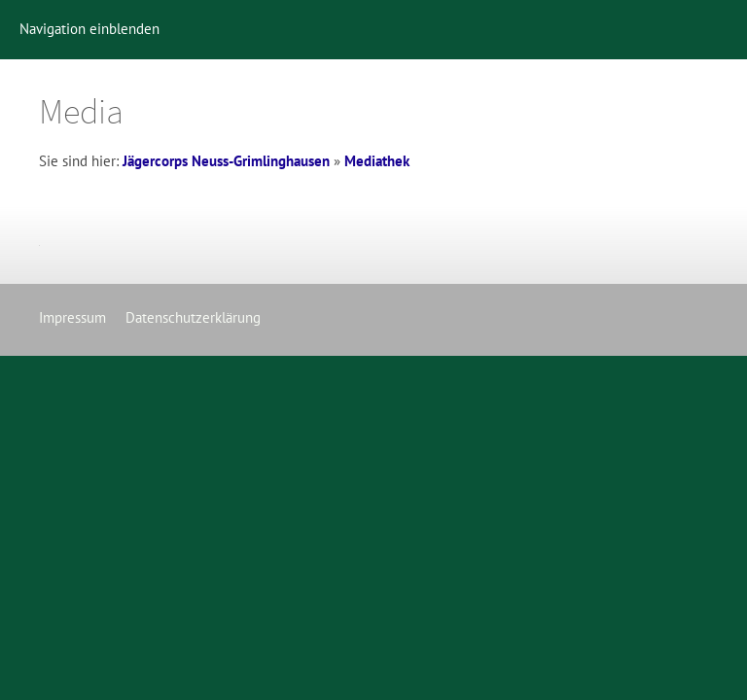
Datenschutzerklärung (193, 317)
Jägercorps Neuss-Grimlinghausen (226, 161)
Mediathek (377, 161)
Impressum (72, 317)
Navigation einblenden (89, 29)
